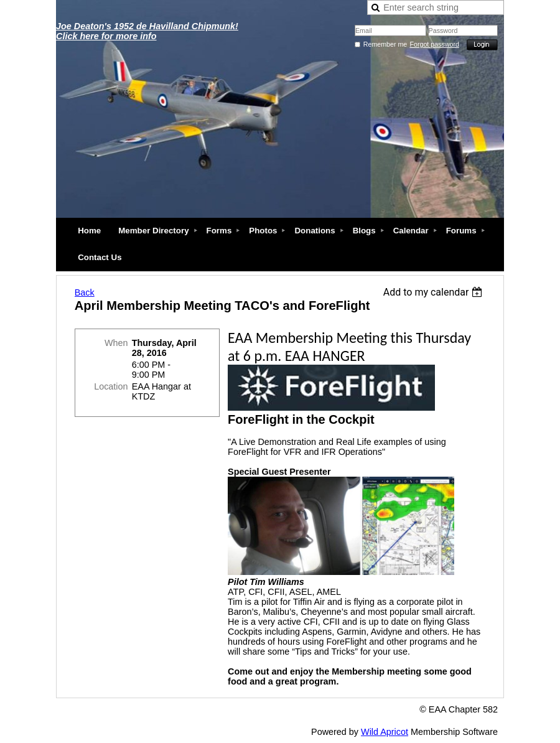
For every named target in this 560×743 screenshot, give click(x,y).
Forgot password (435, 44)
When (116, 343)
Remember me (385, 44)
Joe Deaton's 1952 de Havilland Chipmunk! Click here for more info (147, 31)
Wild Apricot (385, 732)
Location (111, 386)
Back (85, 292)
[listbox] (435, 292)
